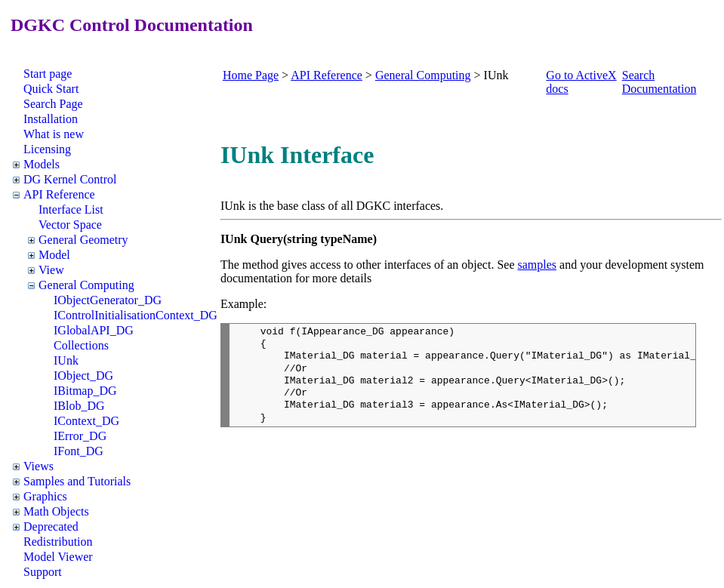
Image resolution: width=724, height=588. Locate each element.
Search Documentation (659, 82)
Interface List (71, 209)
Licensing (47, 149)
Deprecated (51, 526)
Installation (51, 119)
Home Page (251, 75)
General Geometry (83, 240)
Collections (81, 345)
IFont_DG (79, 451)
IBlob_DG (79, 406)
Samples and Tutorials (77, 481)
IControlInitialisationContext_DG (136, 315)
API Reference (59, 194)
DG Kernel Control (70, 179)
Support (43, 572)
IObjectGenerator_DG (108, 300)
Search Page (53, 104)
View (51, 270)
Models (42, 164)
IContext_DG (86, 421)
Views (39, 466)
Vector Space (70, 225)
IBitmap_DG (85, 391)
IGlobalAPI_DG (94, 330)
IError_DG (80, 436)
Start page (48, 74)
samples (538, 265)
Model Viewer (58, 557)
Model (54, 255)
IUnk (66, 360)
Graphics (45, 496)
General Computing (86, 285)
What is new (54, 134)
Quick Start (51, 89)
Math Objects (56, 511)
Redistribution (58, 542)
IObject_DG (83, 376)
